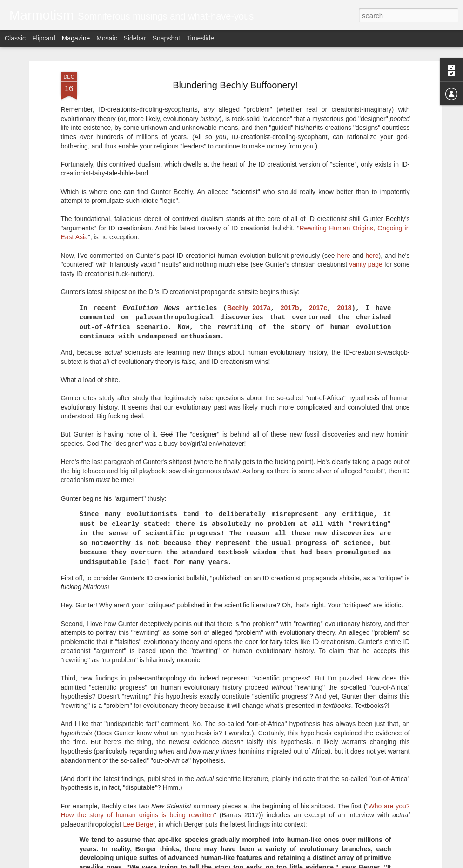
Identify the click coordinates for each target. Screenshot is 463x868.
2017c (318, 201)
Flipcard (44, 38)
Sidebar (135, 38)
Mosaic (107, 38)
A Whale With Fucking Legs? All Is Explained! (219, 752)
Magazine (76, 38)
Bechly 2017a (249, 201)
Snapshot (166, 38)
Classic (15, 38)
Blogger (261, 863)
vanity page (366, 157)
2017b (290, 201)
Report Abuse (288, 863)
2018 (344, 201)
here (343, 148)
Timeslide (200, 38)
